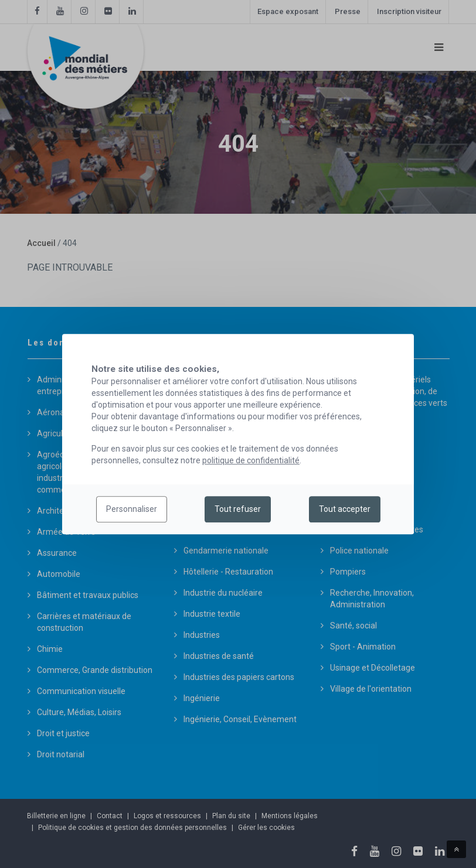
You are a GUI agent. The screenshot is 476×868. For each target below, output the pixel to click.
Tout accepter (345, 510)
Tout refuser (238, 510)
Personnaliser (132, 510)
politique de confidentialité (251, 460)
